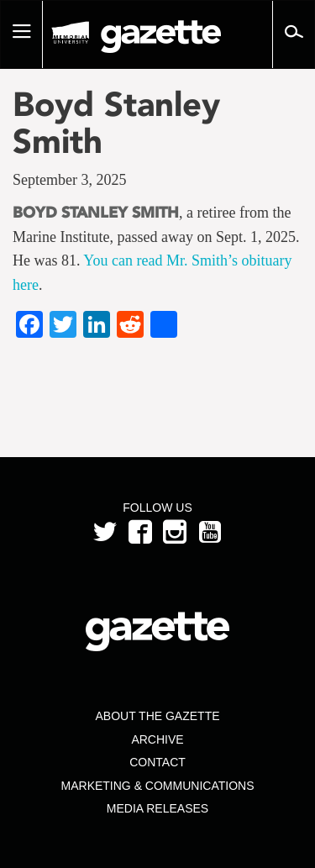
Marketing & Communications (158, 786)
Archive (157, 739)
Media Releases (157, 808)
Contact (157, 762)
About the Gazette (157, 716)
